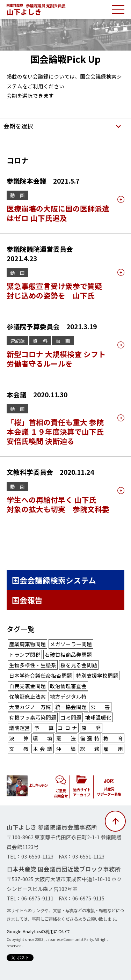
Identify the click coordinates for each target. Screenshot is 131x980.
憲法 (66, 738)
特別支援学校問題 (97, 675)
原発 (91, 728)
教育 (113, 738)
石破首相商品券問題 (68, 654)
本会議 (43, 749)
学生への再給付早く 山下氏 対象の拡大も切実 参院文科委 (58, 504)
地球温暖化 (98, 717)
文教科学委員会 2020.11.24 (50, 472)
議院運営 (20, 728)
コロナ (67, 728)
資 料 (40, 341)
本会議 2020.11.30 (37, 394)
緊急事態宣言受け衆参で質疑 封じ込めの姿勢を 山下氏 (54, 291)
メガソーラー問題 (71, 644)
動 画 (17, 195)
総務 (90, 749)
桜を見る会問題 (79, 665)
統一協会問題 (71, 707)
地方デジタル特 (68, 696)
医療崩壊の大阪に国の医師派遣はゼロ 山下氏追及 (58, 213)
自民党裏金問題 (27, 686)
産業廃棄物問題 (27, 644)
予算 (44, 728)
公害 (100, 707)
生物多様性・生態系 (33, 665)
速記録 (17, 341)
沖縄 (66, 749)
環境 (43, 738)
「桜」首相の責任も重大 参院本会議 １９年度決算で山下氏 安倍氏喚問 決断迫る (55, 432)
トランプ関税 (25, 654)
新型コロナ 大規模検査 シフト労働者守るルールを (56, 359)
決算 (19, 738)
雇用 (113, 749)
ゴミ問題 (71, 717)
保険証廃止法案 (27, 696)
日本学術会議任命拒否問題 (41, 675)
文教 (19, 749)
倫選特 (90, 738)
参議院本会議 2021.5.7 (43, 181)
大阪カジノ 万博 (30, 707)
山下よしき (24, 12)
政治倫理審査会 (68, 686)
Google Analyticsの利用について (38, 931)
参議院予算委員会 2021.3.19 (52, 326)
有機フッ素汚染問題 (33, 717)
